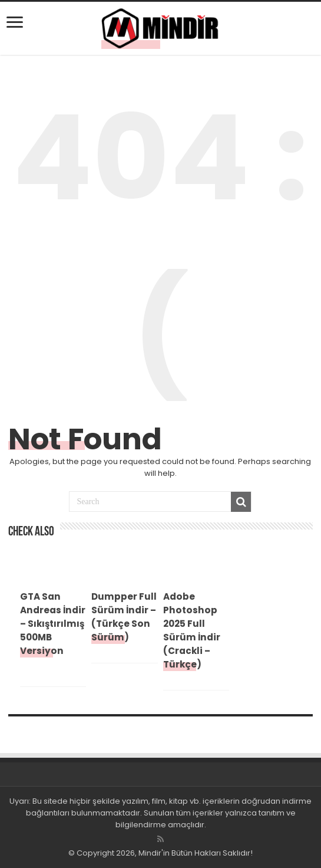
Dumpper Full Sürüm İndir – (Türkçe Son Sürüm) (124, 617)
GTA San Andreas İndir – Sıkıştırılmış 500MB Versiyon (53, 624)
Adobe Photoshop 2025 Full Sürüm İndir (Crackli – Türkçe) (192, 630)
